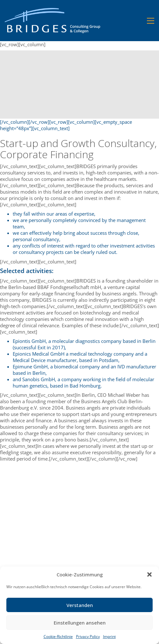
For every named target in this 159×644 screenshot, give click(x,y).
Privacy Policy (88, 637)
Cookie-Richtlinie (58, 637)
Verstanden (80, 605)
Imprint (109, 637)
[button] (149, 574)
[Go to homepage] (52, 21)
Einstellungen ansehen (80, 623)
